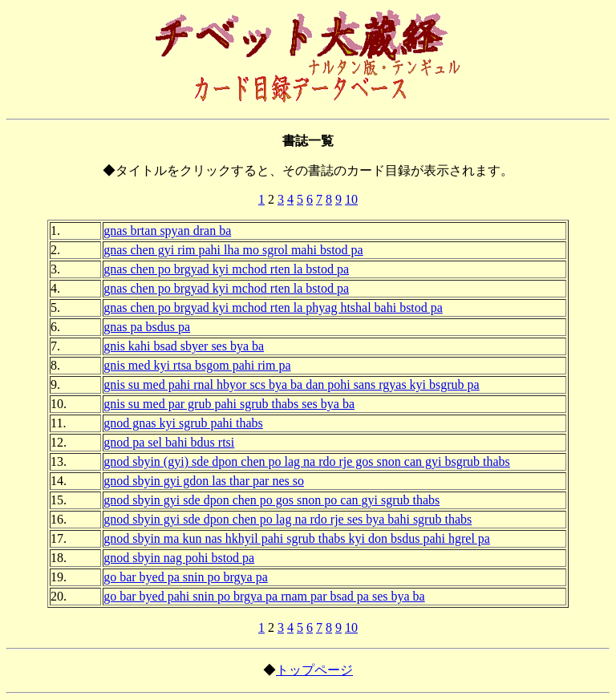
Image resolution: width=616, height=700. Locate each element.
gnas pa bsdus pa (147, 327)
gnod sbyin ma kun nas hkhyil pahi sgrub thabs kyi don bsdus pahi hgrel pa (297, 538)
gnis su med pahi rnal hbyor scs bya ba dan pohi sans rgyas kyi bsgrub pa (292, 384)
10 (351, 199)
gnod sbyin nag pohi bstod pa (179, 558)
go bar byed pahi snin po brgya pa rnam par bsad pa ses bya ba (264, 596)
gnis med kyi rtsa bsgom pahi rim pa (197, 365)
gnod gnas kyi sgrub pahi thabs (183, 423)
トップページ (314, 670)
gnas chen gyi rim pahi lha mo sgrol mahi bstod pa (233, 250)
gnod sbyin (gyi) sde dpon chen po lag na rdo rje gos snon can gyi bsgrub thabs (307, 461)
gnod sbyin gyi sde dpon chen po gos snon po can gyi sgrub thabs (272, 500)
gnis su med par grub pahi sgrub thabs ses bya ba (229, 404)
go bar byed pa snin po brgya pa (186, 577)
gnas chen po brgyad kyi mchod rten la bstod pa (226, 269)
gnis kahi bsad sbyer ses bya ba (184, 346)
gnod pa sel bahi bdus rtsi (169, 442)
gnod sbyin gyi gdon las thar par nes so (204, 481)
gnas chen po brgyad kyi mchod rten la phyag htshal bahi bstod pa (273, 308)
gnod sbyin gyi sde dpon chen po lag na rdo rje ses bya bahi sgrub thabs (288, 519)
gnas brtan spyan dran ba (167, 231)
